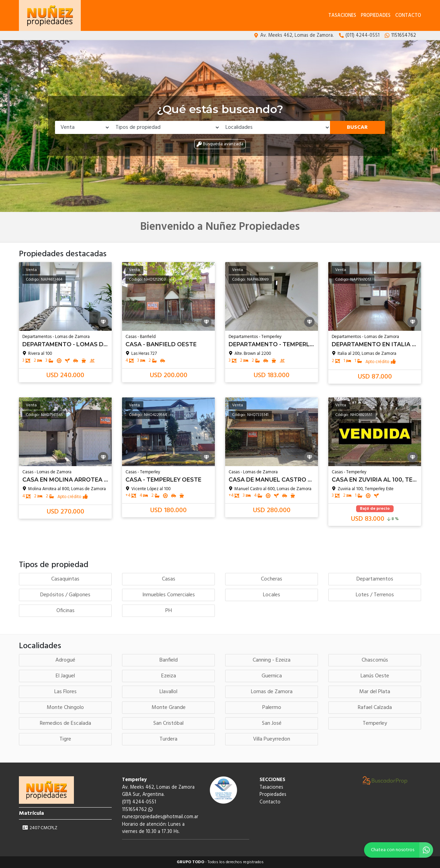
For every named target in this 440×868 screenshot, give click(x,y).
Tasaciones (342, 16)
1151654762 (137, 810)
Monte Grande (169, 708)
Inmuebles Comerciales (169, 595)
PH (169, 611)
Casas (169, 579)
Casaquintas (65, 579)
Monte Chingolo (65, 708)
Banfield (169, 660)
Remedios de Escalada (65, 723)
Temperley (375, 723)
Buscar (357, 127)
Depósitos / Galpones (65, 595)
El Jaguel (65, 676)
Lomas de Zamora (272, 692)
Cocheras (272, 579)
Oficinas (65, 611)
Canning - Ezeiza (272, 660)
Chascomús (375, 660)
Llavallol (168, 692)
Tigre (65, 739)
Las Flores (65, 692)
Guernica (272, 676)
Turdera (168, 739)
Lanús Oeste (375, 676)
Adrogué (65, 660)
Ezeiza (169, 676)
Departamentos (375, 579)
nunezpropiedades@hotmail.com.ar (160, 817)
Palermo (272, 708)
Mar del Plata (375, 692)
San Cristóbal (168, 723)
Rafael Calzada (375, 708)
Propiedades (376, 16)
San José (272, 723)
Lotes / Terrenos (375, 595)
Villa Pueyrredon (272, 739)
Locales (272, 595)
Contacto (408, 16)
